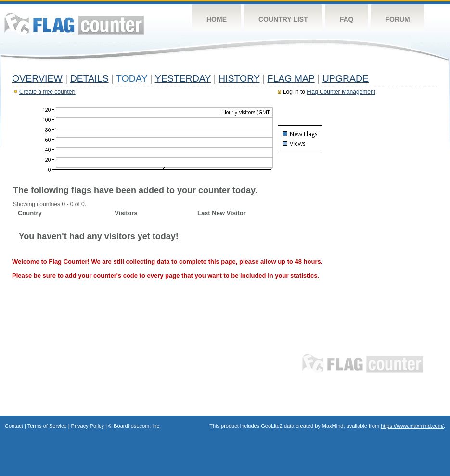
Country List (283, 19)
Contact (14, 426)
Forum (397, 19)
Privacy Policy (88, 426)
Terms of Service (47, 426)
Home (217, 19)
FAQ (347, 19)
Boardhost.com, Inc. (137, 426)
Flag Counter (74, 24)
